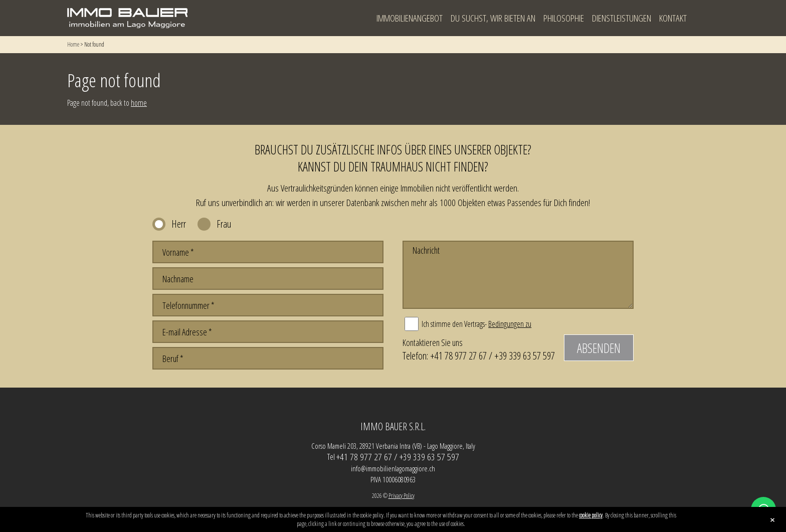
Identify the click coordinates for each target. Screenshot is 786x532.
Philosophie (564, 18)
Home (73, 44)
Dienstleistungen (622, 18)
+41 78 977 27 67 (458, 356)
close (772, 520)
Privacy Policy (402, 496)
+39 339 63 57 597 (525, 356)
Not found (94, 44)
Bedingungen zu (510, 324)
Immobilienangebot (410, 18)
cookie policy (591, 515)
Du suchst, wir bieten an (493, 18)
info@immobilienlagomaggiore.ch (393, 468)
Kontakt (673, 18)
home (139, 103)
